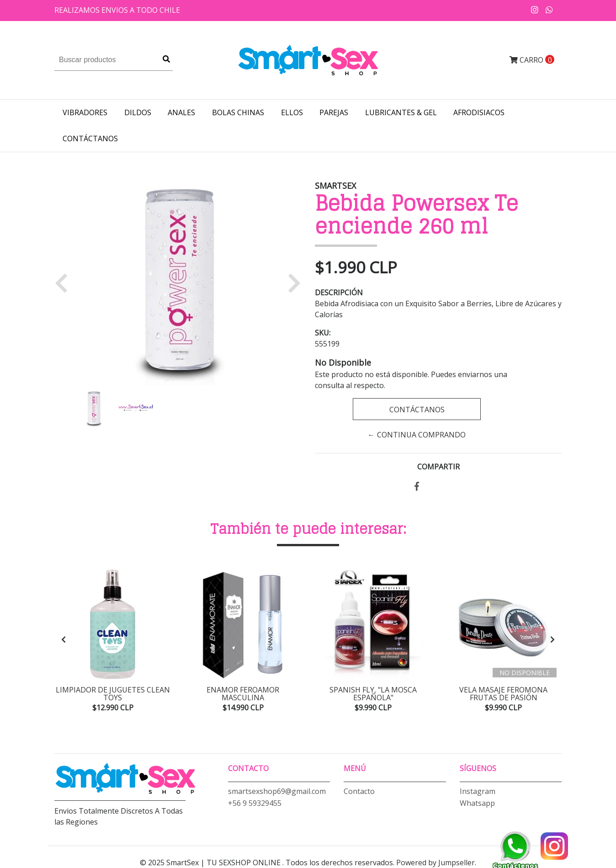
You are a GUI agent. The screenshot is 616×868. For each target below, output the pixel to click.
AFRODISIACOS (479, 112)
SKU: (323, 333)
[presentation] (64, 639)
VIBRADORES (85, 112)
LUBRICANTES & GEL (401, 112)
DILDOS (138, 112)
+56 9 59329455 (255, 803)
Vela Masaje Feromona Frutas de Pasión (503, 694)
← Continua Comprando (417, 435)
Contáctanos (90, 138)
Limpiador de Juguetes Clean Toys (113, 694)
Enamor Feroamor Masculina (243, 694)
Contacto (359, 791)
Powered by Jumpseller (435, 863)
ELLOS (292, 112)
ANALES (181, 112)
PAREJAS (334, 112)
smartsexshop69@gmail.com (277, 791)
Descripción (339, 293)
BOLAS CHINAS (238, 112)
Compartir (438, 467)
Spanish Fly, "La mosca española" (373, 694)
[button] (65, 282)
